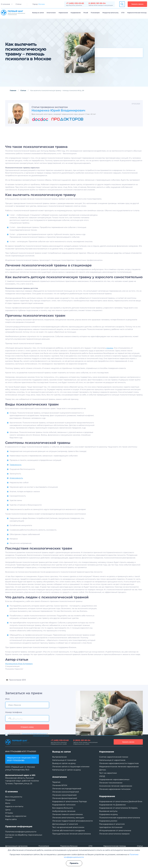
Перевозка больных (69, 846)
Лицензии (10, 800)
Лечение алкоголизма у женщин (68, 818)
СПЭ (123, 13)
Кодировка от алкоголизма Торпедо (70, 801)
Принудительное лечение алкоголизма (71, 834)
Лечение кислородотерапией (67, 789)
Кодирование (76, 13)
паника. (110, 355)
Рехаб (86, 13)
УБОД (102, 776)
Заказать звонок (137, 4)
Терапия (56, 782)
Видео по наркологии (16, 816)
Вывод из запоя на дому (64, 763)
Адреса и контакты (14, 806)
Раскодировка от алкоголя (112, 824)
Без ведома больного (63, 808)
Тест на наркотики (108, 773)
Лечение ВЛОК (60, 785)
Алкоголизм (51, 13)
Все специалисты (14, 797)
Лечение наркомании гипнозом (115, 789)
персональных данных (41, 750)
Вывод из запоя (38, 13)
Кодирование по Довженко (112, 805)
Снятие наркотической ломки (114, 757)
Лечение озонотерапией (64, 795)
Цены (8, 810)
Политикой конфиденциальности (34, 748)
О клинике (5, 4)
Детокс (103, 770)
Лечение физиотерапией (65, 798)
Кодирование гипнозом (64, 805)
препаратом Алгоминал (111, 827)
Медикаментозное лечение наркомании (119, 767)
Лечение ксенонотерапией (66, 792)
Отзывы (9, 813)
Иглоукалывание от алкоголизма (115, 830)
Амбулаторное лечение (64, 811)
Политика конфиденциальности (21, 832)
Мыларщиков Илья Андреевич (19, 671)
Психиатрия (95, 13)
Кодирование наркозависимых (114, 779)
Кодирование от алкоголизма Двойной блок (121, 801)
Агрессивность (16, 485)
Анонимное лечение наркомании (116, 786)
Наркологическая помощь (137, 13)
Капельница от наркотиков (112, 760)
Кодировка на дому (109, 814)
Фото (8, 803)
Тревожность (15, 472)
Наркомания (63, 13)
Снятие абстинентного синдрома (68, 830)
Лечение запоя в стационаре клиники (71, 767)
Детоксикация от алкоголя (65, 824)
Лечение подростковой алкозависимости (72, 821)
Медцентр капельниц (110, 13)
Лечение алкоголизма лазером (114, 834)
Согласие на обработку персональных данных (24, 836)
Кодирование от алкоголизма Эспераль (118, 808)
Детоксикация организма (16, 846)
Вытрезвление (59, 757)
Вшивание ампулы (108, 811)
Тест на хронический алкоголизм (68, 827)
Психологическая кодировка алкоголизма (120, 818)
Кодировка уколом (108, 821)
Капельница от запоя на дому (67, 770)
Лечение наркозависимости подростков (119, 763)
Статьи (18, 4)
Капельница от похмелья (64, 760)
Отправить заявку (27, 741)
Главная (13, 90)
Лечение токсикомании (111, 783)
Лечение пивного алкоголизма (67, 814)
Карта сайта (11, 819)
